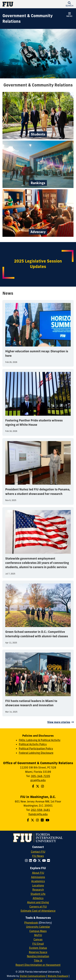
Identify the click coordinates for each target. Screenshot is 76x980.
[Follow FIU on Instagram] (27, 861)
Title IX (38, 961)
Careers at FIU (38, 907)
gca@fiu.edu (38, 780)
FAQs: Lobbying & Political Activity (40, 740)
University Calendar (38, 927)
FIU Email (38, 944)
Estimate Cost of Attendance (38, 911)
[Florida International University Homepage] (20, 4)
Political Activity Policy (33, 744)
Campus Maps (38, 931)
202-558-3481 (40, 810)
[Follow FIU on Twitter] (40, 861)
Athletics (38, 898)
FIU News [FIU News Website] (38, 856)
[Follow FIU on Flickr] (49, 861)
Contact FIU (38, 852)
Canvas (38, 939)
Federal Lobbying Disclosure (36, 753)
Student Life (38, 894)
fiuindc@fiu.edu (38, 814)
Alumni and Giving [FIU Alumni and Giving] (38, 902)
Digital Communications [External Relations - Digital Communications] (33, 976)
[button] (69, 4)
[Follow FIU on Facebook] (35, 861)
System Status (38, 948)
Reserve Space (38, 952)
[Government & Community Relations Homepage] (34, 19)
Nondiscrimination (38, 956)
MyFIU (38, 935)
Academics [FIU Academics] (38, 881)
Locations (38, 885)
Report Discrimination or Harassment (38, 965)
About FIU (38, 873)
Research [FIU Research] (38, 890)
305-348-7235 (40, 776)
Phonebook (31, 923)
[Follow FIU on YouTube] (45, 861)
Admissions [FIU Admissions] (38, 877)
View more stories (59, 722)
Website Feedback (58, 976)
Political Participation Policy (36, 748)
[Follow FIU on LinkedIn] (31, 861)
